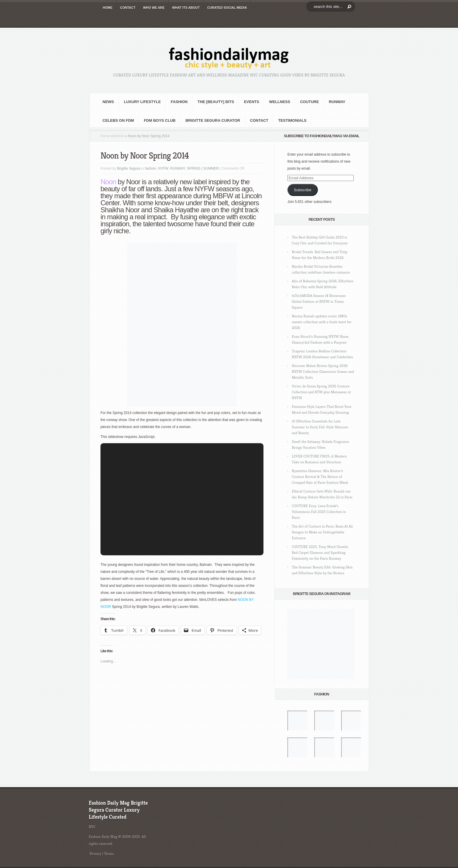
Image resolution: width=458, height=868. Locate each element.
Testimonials (292, 120)
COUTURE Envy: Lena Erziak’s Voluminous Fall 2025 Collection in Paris (319, 512)
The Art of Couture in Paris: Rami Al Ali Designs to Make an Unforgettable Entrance (322, 532)
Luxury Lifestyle (142, 102)
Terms (109, 854)
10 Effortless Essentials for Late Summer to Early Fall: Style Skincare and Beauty (320, 427)
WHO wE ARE (154, 8)
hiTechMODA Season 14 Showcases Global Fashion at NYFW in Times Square (319, 301)
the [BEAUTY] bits (216, 102)
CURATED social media (227, 8)
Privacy (96, 854)
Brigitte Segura (129, 168)
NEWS (108, 102)
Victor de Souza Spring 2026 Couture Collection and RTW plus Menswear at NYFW (321, 392)
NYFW (163, 168)
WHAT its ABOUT (186, 8)
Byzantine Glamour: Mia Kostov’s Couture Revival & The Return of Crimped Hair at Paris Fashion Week (320, 477)
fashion (179, 102)
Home (105, 136)
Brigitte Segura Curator (213, 120)
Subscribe (303, 190)
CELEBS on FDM (118, 120)
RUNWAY (337, 102)
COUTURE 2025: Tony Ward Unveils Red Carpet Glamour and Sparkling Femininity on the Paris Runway (320, 553)
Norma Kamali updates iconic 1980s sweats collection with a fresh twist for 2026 (322, 322)
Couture (309, 102)
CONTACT (128, 8)
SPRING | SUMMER (203, 168)
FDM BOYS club (160, 120)
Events (251, 102)
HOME (108, 8)
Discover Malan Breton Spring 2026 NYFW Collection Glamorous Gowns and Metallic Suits (323, 372)
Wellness (280, 102)
